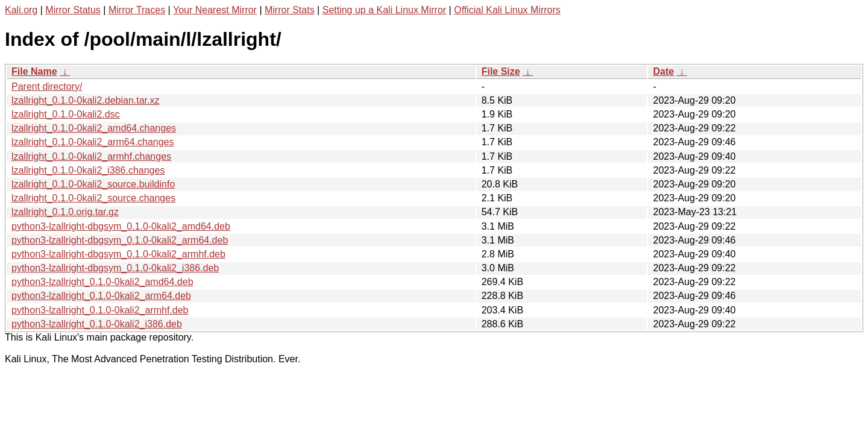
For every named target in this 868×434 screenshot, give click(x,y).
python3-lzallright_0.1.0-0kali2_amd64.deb (102, 282)
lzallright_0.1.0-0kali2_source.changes (93, 198)
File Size (501, 71)
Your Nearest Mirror (215, 10)
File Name (34, 71)
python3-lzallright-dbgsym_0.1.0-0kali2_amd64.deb (121, 226)
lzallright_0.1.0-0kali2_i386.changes (88, 170)
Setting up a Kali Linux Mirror (384, 10)
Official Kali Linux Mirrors (507, 10)
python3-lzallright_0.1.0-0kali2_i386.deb (97, 324)
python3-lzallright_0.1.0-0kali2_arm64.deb (101, 296)
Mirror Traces (137, 10)
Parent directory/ (47, 86)
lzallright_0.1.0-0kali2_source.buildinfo (93, 184)
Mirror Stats (290, 10)
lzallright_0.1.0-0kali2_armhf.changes (91, 156)
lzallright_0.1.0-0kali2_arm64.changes (93, 142)
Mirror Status (73, 10)
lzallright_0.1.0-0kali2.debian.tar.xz (85, 100)
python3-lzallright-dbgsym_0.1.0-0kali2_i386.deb (115, 268)
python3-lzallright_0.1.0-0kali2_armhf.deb (100, 310)
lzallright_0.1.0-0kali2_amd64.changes (94, 128)
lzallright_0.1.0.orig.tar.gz (65, 212)
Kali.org (21, 10)
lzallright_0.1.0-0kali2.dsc (66, 114)
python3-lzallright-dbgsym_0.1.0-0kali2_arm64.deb (120, 240)
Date (663, 71)
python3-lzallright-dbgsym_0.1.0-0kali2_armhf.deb (118, 254)
